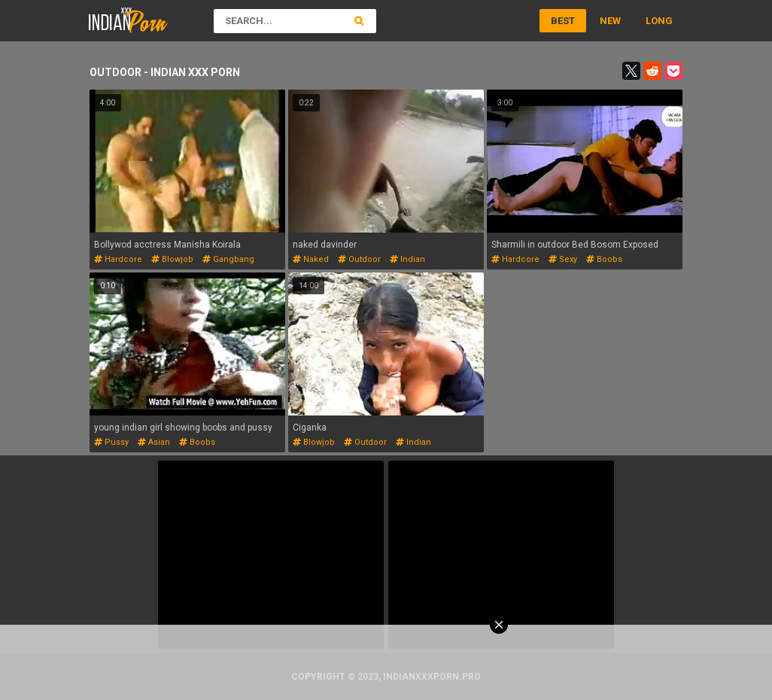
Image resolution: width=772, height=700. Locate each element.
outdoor (359, 259)
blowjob (172, 259)
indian (407, 259)
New (610, 21)
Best (563, 21)
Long (659, 21)
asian (154, 442)
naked (311, 259)
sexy (563, 259)
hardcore (118, 259)
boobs (604, 259)
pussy (111, 442)
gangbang (228, 259)
